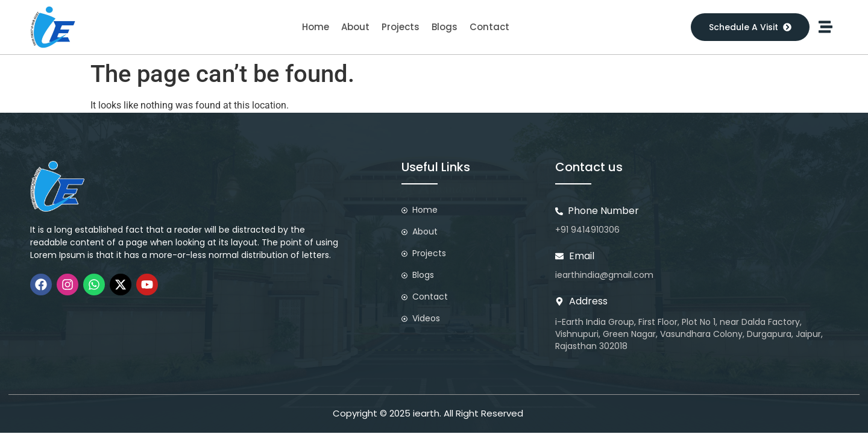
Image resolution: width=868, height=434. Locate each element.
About (355, 27)
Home (316, 27)
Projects (401, 27)
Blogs (445, 27)
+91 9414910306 (587, 230)
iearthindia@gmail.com (604, 275)
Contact (489, 27)
